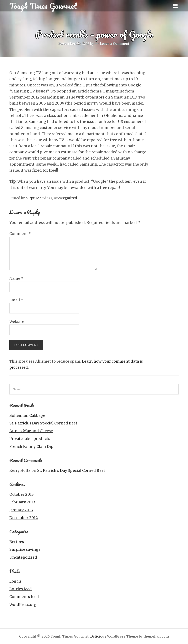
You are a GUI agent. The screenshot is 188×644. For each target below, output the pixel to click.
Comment (20, 234)
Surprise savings (39, 198)
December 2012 (24, 518)
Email (16, 300)
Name (16, 278)
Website (17, 321)
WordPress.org (23, 605)
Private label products (30, 439)
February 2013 (22, 502)
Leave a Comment (115, 44)
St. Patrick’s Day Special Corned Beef (43, 423)
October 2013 (22, 494)
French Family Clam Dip (31, 446)
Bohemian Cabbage (27, 415)
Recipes (17, 542)
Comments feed (24, 597)
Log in (15, 581)
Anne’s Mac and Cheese (31, 431)
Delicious (98, 636)
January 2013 (21, 510)
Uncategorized (65, 198)
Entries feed (21, 589)
